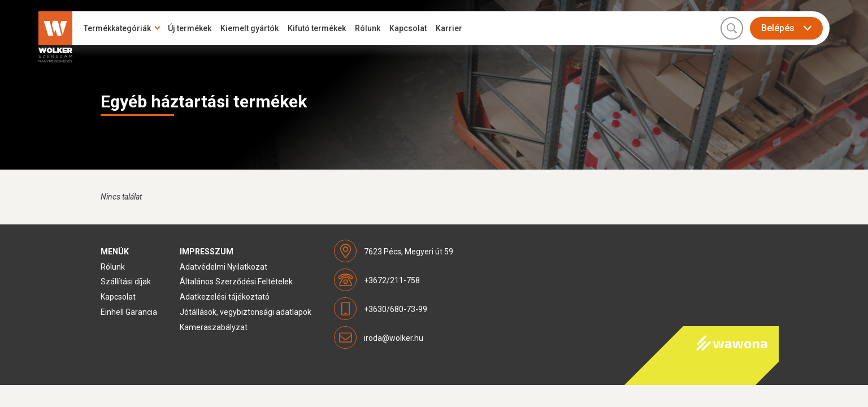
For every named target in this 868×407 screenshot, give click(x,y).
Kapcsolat (408, 28)
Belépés (778, 28)
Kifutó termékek (317, 28)
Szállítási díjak (126, 282)
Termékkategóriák (117, 28)
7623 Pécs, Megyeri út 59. (409, 252)
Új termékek (190, 28)
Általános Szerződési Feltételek (236, 282)
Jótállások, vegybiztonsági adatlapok (246, 312)
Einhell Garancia (129, 312)
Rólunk (368, 28)
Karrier (449, 28)
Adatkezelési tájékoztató (225, 297)
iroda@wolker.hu (394, 338)
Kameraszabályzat (214, 327)
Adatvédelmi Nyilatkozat (223, 267)
